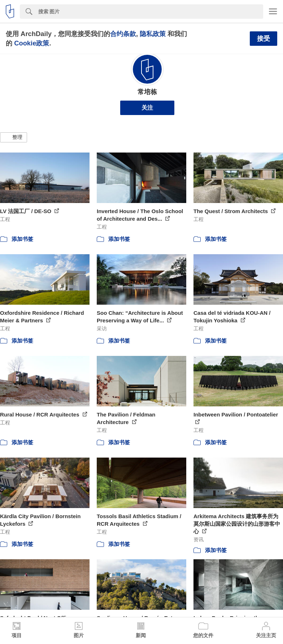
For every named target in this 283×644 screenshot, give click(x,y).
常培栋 (147, 92)
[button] (14, 137)
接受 (264, 39)
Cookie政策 (32, 43)
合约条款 (123, 34)
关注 (147, 108)
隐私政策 (153, 34)
